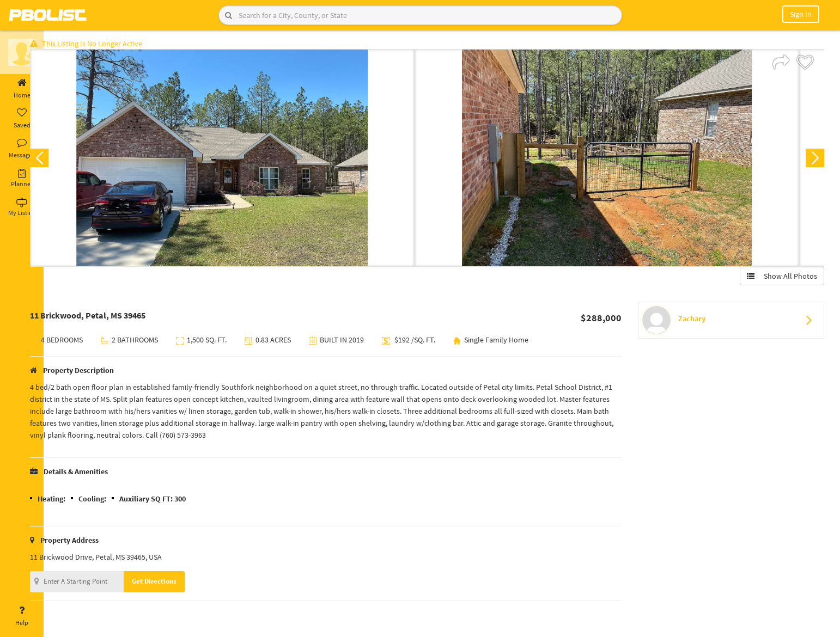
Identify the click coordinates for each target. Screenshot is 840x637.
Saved (22, 119)
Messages (22, 149)
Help (22, 616)
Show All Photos (779, 279)
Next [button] (812, 161)
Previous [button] (61, 161)
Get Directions (176, 584)
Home (22, 89)
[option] (244, 161)
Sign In (801, 14)
